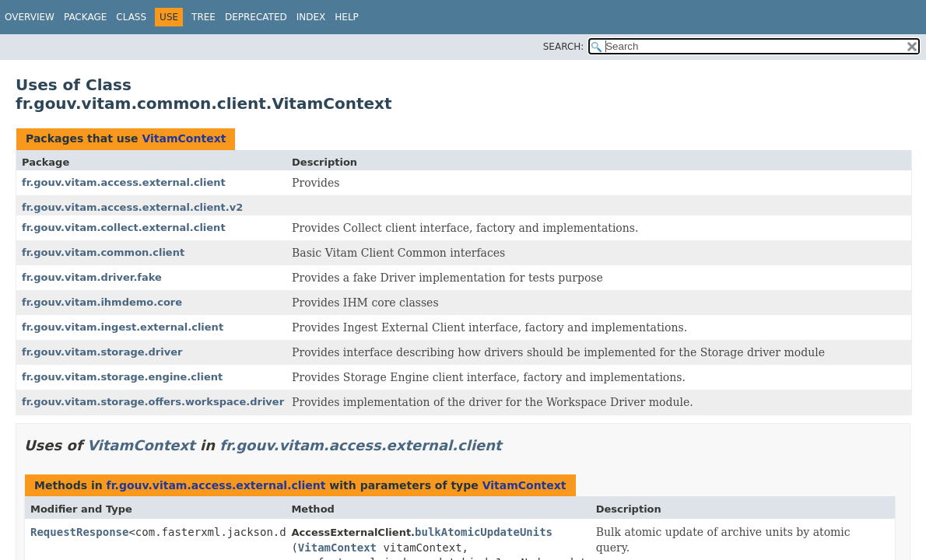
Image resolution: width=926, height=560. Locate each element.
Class (131, 17)
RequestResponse (79, 532)
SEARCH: (564, 47)
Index (311, 17)
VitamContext (184, 138)
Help (347, 17)
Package (85, 17)
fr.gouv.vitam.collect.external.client (124, 227)
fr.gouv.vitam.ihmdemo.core (102, 302)
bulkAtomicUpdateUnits (484, 532)
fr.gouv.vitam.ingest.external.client (123, 327)
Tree (203, 17)
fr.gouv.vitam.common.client (103, 252)
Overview (30, 17)
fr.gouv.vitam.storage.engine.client (122, 377)
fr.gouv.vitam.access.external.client (124, 182)
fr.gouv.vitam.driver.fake (92, 277)
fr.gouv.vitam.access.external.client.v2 (132, 207)
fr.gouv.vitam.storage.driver (102, 352)
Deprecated (256, 17)
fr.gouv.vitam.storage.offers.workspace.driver (153, 402)
